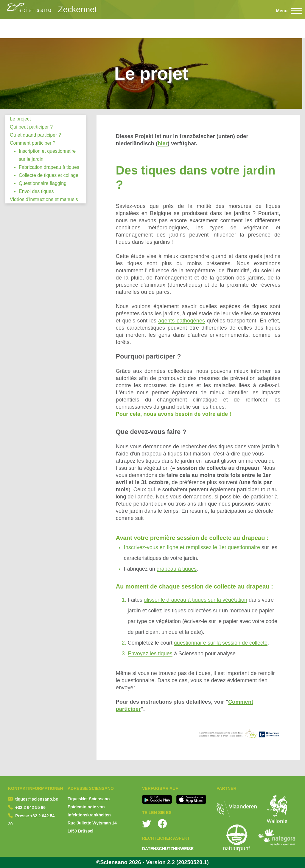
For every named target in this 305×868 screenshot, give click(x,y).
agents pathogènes (182, 321)
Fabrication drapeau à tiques (49, 167)
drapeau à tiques (177, 569)
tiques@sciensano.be (37, 799)
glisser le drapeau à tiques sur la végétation (196, 600)
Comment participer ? (33, 143)
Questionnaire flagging (43, 183)
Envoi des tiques (36, 191)
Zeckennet (78, 9)
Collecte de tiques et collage (49, 175)
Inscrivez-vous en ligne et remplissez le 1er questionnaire (192, 547)
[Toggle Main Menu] (286, 11)
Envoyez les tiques (150, 654)
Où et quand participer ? (35, 135)
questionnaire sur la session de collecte (221, 643)
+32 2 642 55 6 (29, 807)
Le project (20, 119)
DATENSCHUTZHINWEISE (168, 849)
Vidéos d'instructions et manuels (44, 199)
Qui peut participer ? (31, 127)
